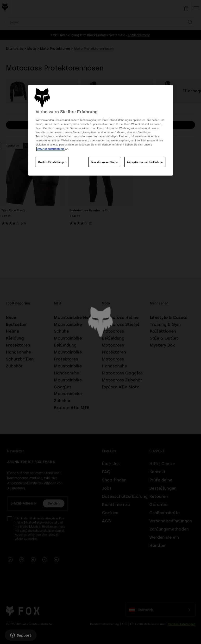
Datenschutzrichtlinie (51, 149)
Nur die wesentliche (105, 162)
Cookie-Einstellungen (52, 162)
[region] (100, 130)
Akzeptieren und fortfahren (145, 162)
